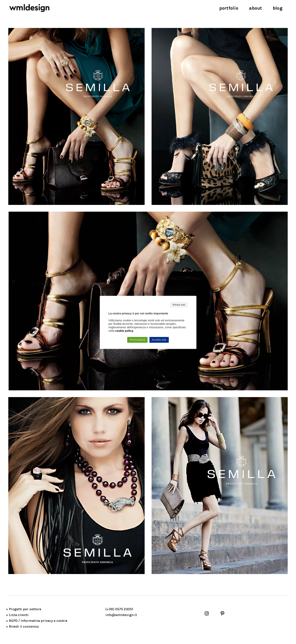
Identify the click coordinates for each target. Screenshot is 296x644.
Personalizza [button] (137, 340)
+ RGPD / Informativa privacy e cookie (37, 621)
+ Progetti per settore (24, 609)
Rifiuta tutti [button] (179, 305)
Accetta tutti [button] (159, 340)
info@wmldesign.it (121, 615)
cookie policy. (125, 331)
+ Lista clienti (17, 615)
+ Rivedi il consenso (22, 626)
